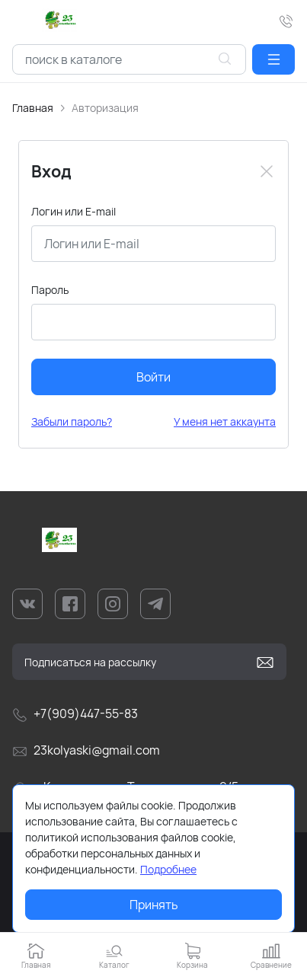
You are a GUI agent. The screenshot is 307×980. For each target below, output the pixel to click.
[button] (273, 59)
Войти (153, 377)
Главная (33, 108)
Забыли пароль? (72, 421)
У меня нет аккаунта (225, 421)
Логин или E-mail (74, 211)
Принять (154, 905)
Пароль (50, 290)
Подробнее (168, 869)
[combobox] (129, 59)
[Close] (267, 171)
